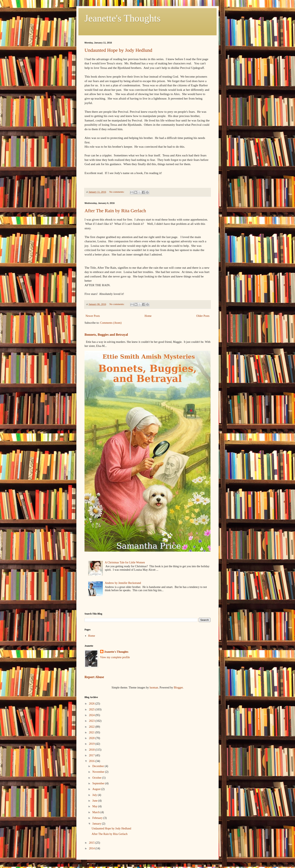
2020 (92, 738)
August (97, 789)
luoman (154, 688)
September (99, 783)
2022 (92, 727)
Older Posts (203, 316)
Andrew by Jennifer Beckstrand (123, 583)
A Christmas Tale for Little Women (125, 562)
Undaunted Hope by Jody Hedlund (118, 50)
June (95, 801)
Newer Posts (93, 316)
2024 (92, 715)
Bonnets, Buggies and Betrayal (106, 335)
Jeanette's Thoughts (123, 18)
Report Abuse (94, 677)
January (97, 824)
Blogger (178, 688)
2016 (92, 761)
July (95, 795)
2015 (92, 843)
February (98, 818)
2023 (92, 721)
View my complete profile (115, 657)
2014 (92, 848)
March (96, 812)
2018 (92, 750)
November (99, 772)
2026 (92, 704)
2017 (92, 755)
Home (148, 316)
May (95, 806)
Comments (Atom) (111, 323)
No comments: (117, 192)
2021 (92, 732)
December (98, 766)
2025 (92, 709)
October (97, 778)
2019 (92, 744)
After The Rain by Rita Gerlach (115, 211)
